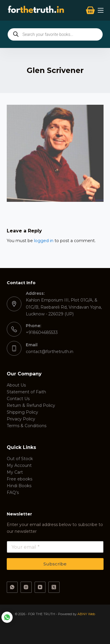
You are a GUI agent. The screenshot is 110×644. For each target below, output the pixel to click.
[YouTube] (40, 587)
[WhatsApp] (12, 587)
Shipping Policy (22, 412)
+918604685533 (42, 332)
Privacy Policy (21, 419)
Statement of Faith (26, 392)
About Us (16, 385)
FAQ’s (13, 492)
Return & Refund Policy (31, 405)
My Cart (15, 472)
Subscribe (55, 564)
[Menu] (101, 10)
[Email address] (55, 547)
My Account (19, 465)
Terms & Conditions (27, 426)
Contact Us (18, 399)
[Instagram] (26, 587)
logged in (44, 241)
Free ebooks (20, 479)
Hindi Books (19, 486)
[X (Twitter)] (54, 587)
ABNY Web (86, 614)
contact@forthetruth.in (50, 352)
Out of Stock (20, 459)
